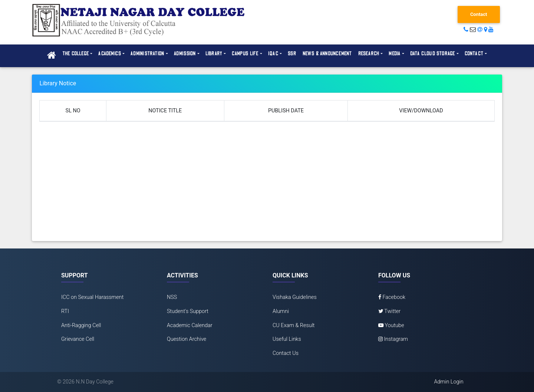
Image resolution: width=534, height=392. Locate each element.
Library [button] (214, 54)
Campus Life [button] (245, 54)
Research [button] (369, 54)
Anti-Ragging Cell (81, 325)
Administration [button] (147, 54)
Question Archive (187, 339)
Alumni (281, 311)
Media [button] (395, 54)
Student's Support (188, 311)
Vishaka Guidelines (295, 297)
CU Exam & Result (294, 325)
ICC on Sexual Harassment (92, 297)
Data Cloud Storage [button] (433, 54)
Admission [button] (185, 54)
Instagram (393, 339)
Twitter (389, 311)
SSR (292, 54)
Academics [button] (110, 54)
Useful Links (287, 339)
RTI (65, 311)
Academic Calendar (190, 325)
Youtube (391, 325)
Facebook (392, 297)
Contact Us (286, 353)
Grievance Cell (78, 339)
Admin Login (449, 382)
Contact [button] (474, 54)
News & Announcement (327, 54)
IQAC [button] (273, 54)
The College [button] (76, 54)
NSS (172, 297)
